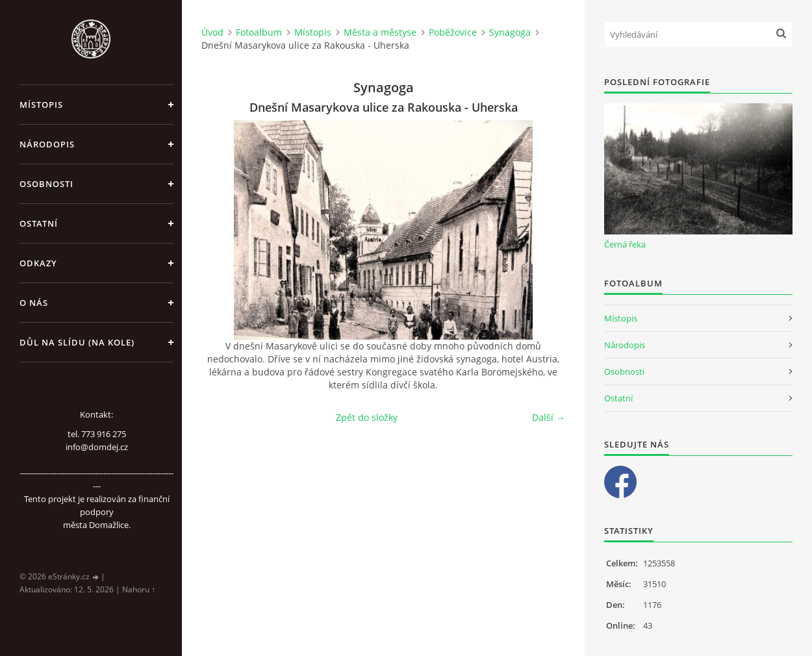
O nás (34, 303)
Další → (549, 417)
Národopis (47, 144)
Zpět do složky (367, 417)
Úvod (212, 32)
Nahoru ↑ (139, 589)
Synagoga (510, 32)
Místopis (41, 105)
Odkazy (38, 263)
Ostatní (39, 223)
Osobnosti (46, 184)
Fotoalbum (259, 32)
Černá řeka (625, 244)
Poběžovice (453, 32)
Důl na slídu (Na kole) (77, 342)
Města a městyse (380, 32)
